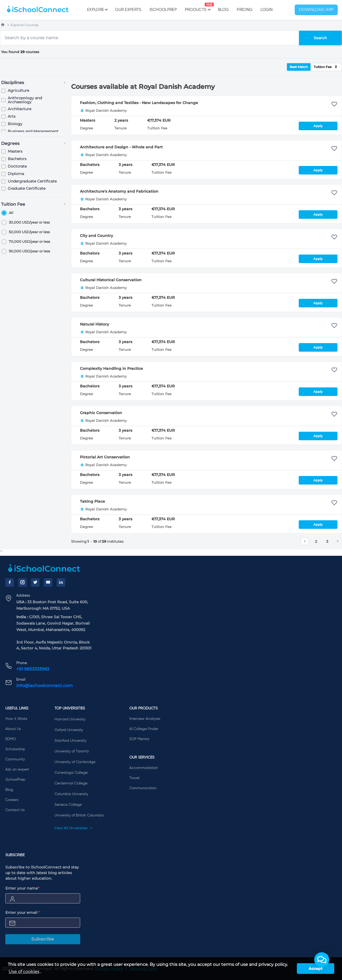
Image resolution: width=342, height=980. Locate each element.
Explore (97, 10)
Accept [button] (316, 969)
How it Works (16, 719)
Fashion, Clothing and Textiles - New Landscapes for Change (139, 103)
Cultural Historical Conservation (111, 280)
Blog (223, 10)
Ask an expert (17, 769)
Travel (134, 778)
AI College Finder (144, 729)
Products (196, 7)
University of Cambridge (75, 762)
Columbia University (71, 794)
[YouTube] (48, 582)
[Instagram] (22, 582)
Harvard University (70, 719)
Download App (316, 10)
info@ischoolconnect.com (44, 686)
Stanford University (70, 741)
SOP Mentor (139, 739)
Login (267, 10)
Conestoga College (71, 773)
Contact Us (15, 810)
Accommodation (144, 768)
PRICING (245, 10)
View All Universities (73, 828)
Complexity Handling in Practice (111, 368)
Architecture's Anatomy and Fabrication (119, 191)
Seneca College (68, 805)
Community (15, 759)
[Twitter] (35, 582)
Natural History (94, 324)
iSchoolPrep (163, 10)
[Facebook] (10, 582)
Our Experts (128, 10)
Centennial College (71, 783)
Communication (143, 788)
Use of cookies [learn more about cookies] (24, 972)
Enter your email (23, 912)
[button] (322, 960)
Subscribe (43, 939)
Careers (12, 800)
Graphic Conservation (101, 413)
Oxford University (69, 730)
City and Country (96, 236)
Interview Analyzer (145, 719)
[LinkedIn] (61, 582)
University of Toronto (72, 751)
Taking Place (92, 501)
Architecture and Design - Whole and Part (121, 147)
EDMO (11, 739)
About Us (13, 729)
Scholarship (15, 749)
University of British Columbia (79, 815)
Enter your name (22, 888)
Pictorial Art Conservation (105, 457)
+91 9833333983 (33, 669)
